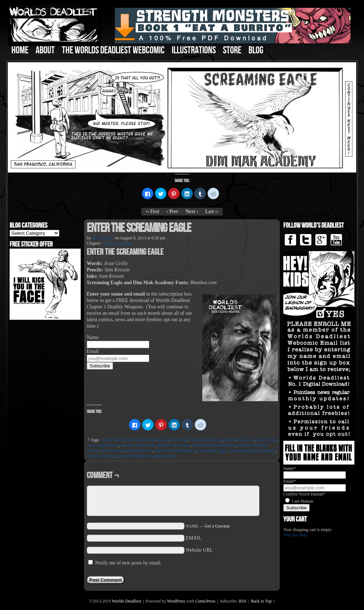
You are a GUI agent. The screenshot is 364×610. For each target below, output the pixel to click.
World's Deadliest (102, 456)
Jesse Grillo (267, 440)
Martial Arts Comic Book (214, 445)
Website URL (199, 550)
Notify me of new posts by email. (129, 563)
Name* (290, 468)
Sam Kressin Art (138, 451)
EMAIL (194, 538)
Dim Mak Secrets (240, 440)
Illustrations (194, 50)
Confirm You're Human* (304, 494)
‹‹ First (153, 211)
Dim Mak (179, 440)
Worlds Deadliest (127, 601)
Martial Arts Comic (173, 445)
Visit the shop (295, 535)
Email (93, 351)
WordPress (176, 601)
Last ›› (212, 211)
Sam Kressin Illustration (175, 451)
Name (93, 337)
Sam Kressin (103, 238)
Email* (290, 481)
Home (20, 50)
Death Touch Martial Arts (147, 440)
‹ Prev (172, 211)
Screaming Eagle (213, 451)
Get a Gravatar (217, 526)
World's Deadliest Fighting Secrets (149, 456)
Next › (192, 211)
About (45, 50)
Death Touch (112, 440)
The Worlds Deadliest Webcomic (113, 50)
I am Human (303, 501)
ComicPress (205, 601)
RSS (243, 601)
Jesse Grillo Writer (103, 445)
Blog (256, 50)
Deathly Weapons (117, 243)
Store (232, 50)
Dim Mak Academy (206, 440)
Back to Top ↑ (263, 601)
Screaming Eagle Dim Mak (253, 451)
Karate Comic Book (138, 445)
